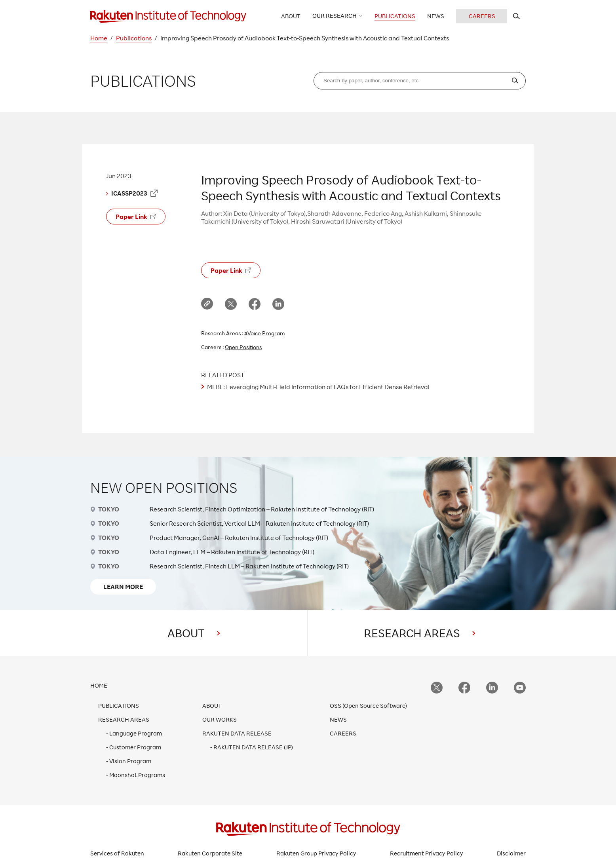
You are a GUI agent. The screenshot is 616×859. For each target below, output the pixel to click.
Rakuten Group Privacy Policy (316, 853)
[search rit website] (516, 16)
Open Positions (243, 347)
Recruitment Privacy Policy (427, 853)
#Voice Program (264, 333)
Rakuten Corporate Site (210, 853)
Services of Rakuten (117, 853)
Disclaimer (511, 853)
